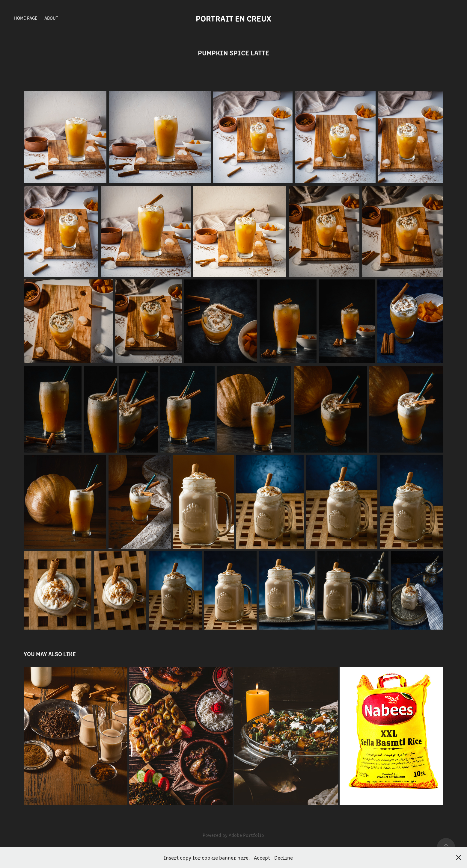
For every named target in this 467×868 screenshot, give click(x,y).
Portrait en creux (233, 18)
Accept (262, 858)
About (51, 18)
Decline (284, 858)
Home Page (26, 18)
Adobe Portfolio (246, 835)
